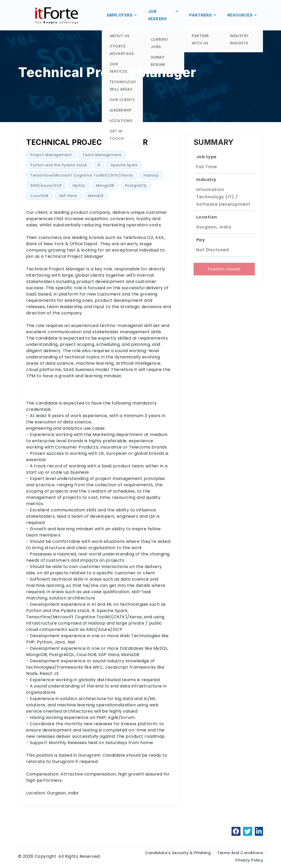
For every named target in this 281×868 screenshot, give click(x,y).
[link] (236, 831)
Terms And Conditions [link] (240, 853)
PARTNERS (203, 15)
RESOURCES (243, 15)
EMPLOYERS (122, 15)
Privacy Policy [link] (249, 860)
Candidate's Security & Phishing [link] (178, 853)
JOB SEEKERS (163, 15)
